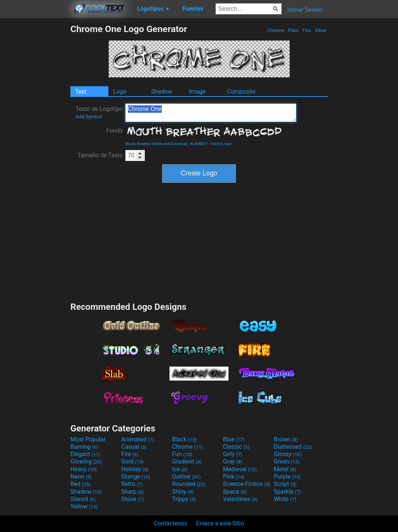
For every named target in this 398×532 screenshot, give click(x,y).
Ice (180, 469)
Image (197, 92)
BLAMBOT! (199, 144)
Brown (286, 439)
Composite (241, 92)
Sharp (133, 492)
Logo (120, 92)
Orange (136, 477)
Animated (138, 439)
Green (287, 461)
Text (81, 92)
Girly (233, 454)
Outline (186, 477)
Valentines (240, 499)
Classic (236, 447)
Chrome (276, 30)
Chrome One (211, 113)
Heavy (83, 469)
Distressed (293, 447)
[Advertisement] (35, 134)
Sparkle (287, 492)
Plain (293, 30)
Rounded (189, 484)
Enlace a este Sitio (220, 523)
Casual (134, 447)
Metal (285, 469)
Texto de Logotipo (99, 112)
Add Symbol (89, 117)
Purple (287, 477)
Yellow (84, 506)
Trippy (184, 499)
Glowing (86, 461)
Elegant (85, 454)
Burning (84, 447)
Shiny (183, 492)
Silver (321, 30)
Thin (307, 30)
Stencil (83, 499)
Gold (132, 461)
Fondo (114, 131)
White (285, 499)
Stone (132, 499)
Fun (182, 454)
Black (184, 439)
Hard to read (221, 144)
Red (81, 484)
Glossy (288, 454)
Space (235, 492)
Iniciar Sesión (305, 10)
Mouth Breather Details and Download (156, 144)
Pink (234, 477)
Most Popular (88, 439)
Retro (132, 484)
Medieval (240, 469)
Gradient (187, 461)
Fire (130, 454)
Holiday (135, 469)
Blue (234, 439)
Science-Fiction (247, 484)
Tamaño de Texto (100, 155)
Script (285, 484)
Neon (81, 477)
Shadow (162, 92)
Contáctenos (171, 523)
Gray (233, 461)
